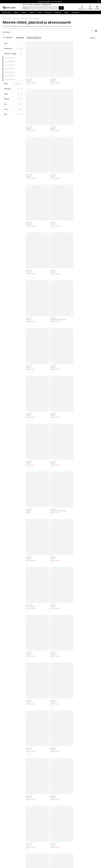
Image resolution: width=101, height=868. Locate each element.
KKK (50, 5)
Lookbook (58, 13)
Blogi (66, 13)
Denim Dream (7, 19)
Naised (16, 13)
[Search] (40, 8)
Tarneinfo (30, 5)
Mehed (24, 13)
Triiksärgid (23, 19)
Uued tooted (6, 13)
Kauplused (37, 5)
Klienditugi (44, 5)
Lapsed (32, 13)
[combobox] (93, 38)
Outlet (40, 13)
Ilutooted (48, 13)
